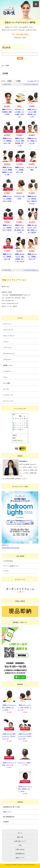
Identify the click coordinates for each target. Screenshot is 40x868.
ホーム (3, 65)
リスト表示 (30, 81)
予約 (20, 845)
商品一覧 (20, 837)
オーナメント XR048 (24, 763)
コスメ (5, 377)
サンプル (6, 389)
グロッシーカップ (9, 336)
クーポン (6, 571)
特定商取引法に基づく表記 (12, 807)
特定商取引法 (20, 854)
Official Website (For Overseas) (11, 548)
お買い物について (20, 841)
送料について (7, 812)
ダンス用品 (7, 383)
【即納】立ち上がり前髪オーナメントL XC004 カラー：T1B (25, 736)
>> (37, 84)
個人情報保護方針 (9, 817)
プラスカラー (7, 359)
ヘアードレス (7, 348)
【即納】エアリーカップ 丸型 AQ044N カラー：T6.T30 (9, 707)
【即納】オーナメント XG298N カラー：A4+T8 (7, 199)
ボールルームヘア (9, 353)
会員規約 (6, 822)
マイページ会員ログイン (11, 566)
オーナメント (7, 324)
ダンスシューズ (8, 401)
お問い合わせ (20, 849)
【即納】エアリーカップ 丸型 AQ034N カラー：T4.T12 (25, 789)
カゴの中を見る (8, 561)
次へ (35, 84)
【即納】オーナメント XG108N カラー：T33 (20, 170)
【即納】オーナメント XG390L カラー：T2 (32, 257)
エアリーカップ (8, 330)
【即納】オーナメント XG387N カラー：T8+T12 (7, 228)
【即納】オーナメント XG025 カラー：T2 (32, 141)
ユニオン (6, 342)
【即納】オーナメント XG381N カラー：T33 (7, 141)
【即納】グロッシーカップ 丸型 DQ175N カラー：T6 (25, 707)
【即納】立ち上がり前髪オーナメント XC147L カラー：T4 (9, 736)
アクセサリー (7, 371)
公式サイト (5, 545)
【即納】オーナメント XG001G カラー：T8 (7, 257)
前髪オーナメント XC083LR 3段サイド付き (8, 112)
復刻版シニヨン (8, 365)
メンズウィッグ (8, 395)
